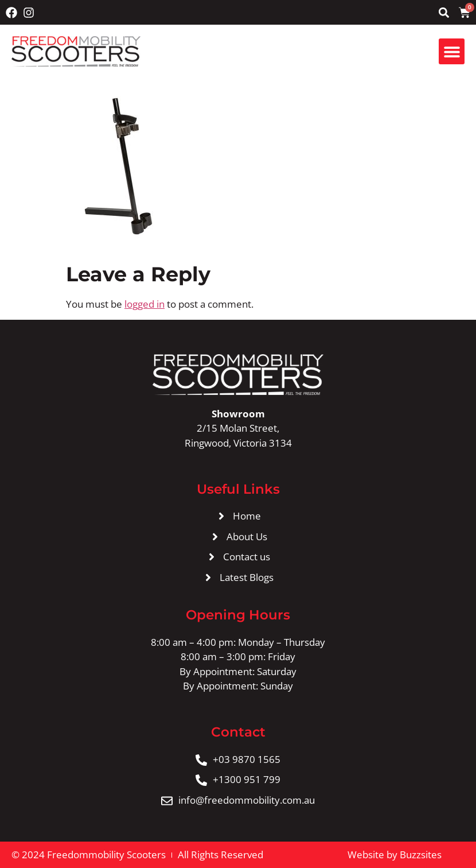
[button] (444, 12)
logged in (145, 304)
